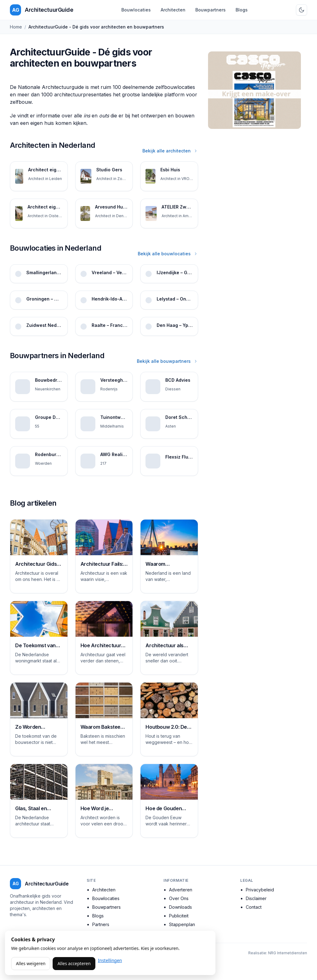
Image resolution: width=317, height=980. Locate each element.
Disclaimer (256, 898)
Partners (101, 924)
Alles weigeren (30, 963)
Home (16, 27)
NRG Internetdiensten (288, 953)
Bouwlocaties (136, 10)
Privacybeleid (260, 890)
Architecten (173, 10)
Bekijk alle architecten (170, 151)
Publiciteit (179, 916)
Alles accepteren (74, 963)
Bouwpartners (211, 10)
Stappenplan (182, 924)
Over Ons (179, 898)
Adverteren (181, 890)
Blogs (242, 10)
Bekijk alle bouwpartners (167, 361)
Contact (254, 907)
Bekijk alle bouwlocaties (168, 254)
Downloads (180, 907)
